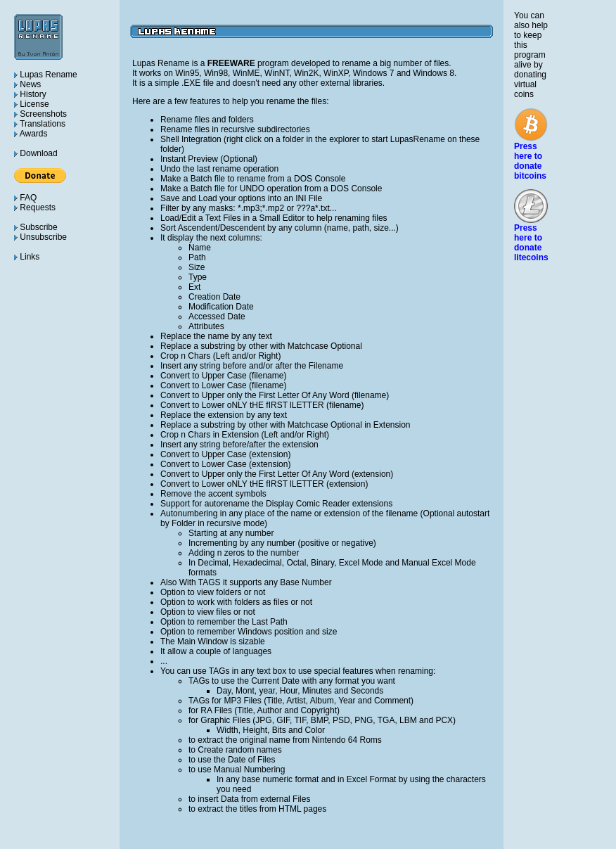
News (27, 84)
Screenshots (40, 114)
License (32, 104)
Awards (31, 134)
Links (27, 257)
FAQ (25, 198)
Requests (35, 208)
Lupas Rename (46, 75)
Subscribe (36, 227)
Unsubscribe (40, 237)
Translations (40, 124)
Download (36, 153)
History (30, 94)
